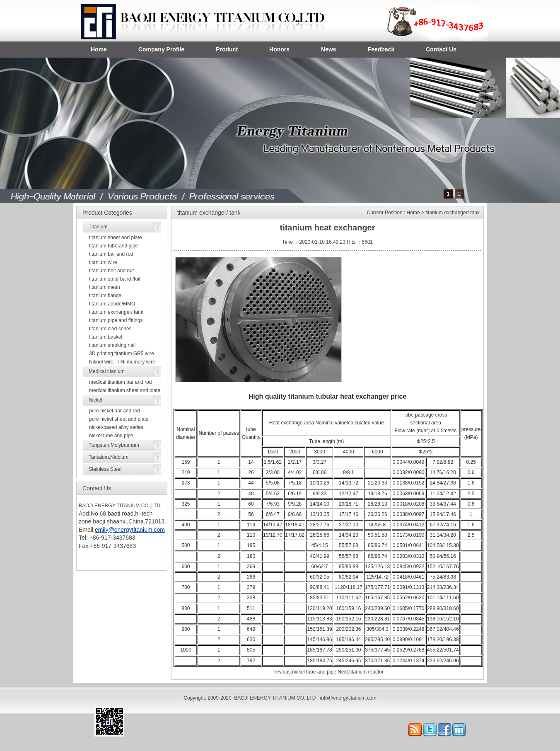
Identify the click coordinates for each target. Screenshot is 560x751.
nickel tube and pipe (111, 436)
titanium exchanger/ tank (116, 312)
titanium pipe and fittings (116, 320)
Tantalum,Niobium (109, 457)
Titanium (98, 227)
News (329, 49)
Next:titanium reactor (361, 672)
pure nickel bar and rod (115, 411)
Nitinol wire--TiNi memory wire (122, 362)
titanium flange (105, 296)
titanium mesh (105, 287)
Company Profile (161, 49)
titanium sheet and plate (115, 237)
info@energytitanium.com (348, 698)
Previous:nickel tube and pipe (304, 672)
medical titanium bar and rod (120, 382)
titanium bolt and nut (111, 271)
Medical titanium (107, 371)
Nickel (95, 400)
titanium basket (106, 337)
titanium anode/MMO (112, 304)
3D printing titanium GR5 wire (122, 354)
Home (99, 49)
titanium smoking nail (112, 345)
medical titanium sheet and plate (125, 390)
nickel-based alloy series (116, 427)
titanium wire (103, 262)
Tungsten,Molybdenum (114, 445)
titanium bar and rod (111, 254)
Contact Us (441, 49)
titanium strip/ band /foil (115, 279)
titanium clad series (110, 329)
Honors (279, 49)
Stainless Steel (105, 469)
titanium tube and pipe (113, 246)
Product (227, 49)
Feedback (381, 49)
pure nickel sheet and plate (119, 419)
